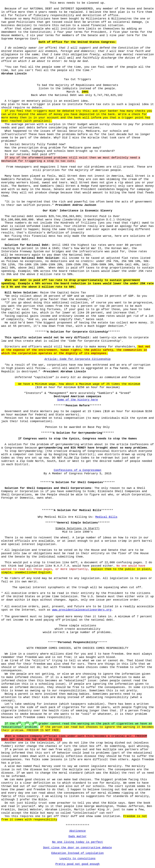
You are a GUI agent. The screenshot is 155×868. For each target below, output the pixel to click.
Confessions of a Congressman (77, 470)
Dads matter (78, 836)
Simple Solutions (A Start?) (77, 528)
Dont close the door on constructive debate (77, 848)
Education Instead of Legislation (77, 853)
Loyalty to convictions (77, 859)
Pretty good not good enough (77, 864)
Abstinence (77, 831)
